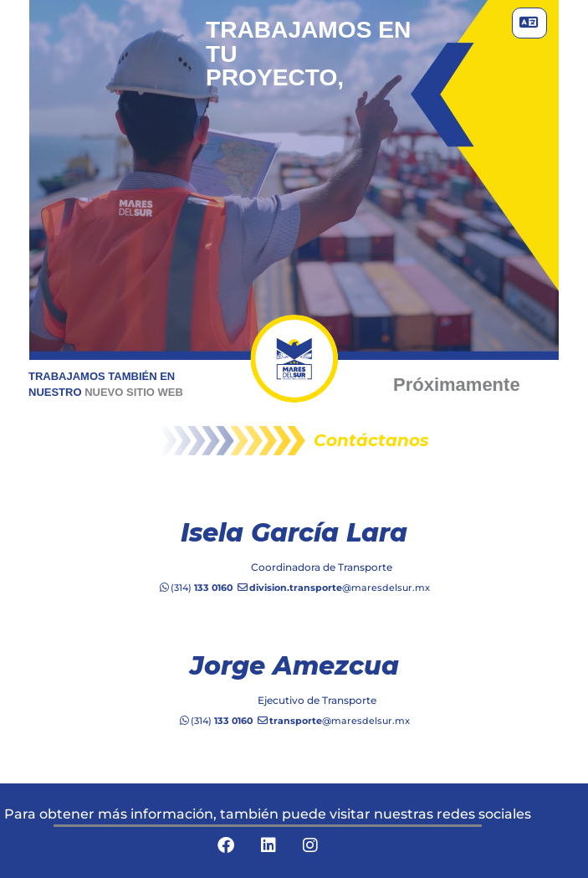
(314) (195, 588)
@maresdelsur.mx (333, 588)
